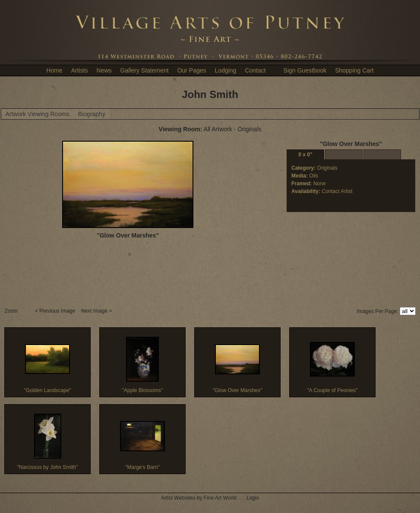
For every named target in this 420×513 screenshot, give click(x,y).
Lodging (226, 70)
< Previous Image (56, 311)
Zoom (12, 311)
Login (253, 498)
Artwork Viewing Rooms (38, 114)
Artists (80, 70)
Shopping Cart (354, 70)
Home (54, 70)
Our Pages (192, 70)
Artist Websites (178, 498)
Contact (255, 70)
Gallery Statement (145, 70)
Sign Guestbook (305, 70)
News (104, 70)
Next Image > (97, 311)
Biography (92, 114)
